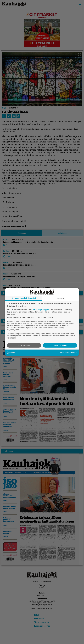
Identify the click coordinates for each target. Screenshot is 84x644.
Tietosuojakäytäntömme (68, 353)
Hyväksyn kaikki (60, 345)
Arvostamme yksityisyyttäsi (24, 298)
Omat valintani (24, 345)
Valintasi (60, 298)
